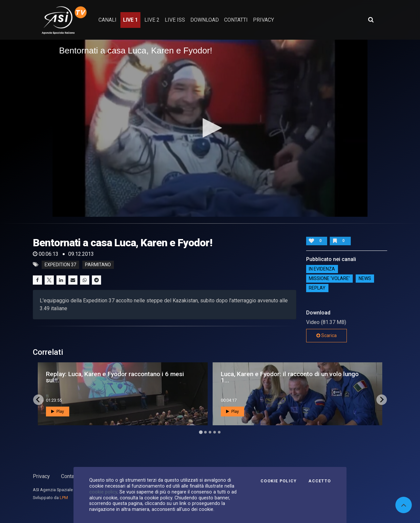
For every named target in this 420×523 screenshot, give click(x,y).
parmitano (98, 265)
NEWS (365, 279)
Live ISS (175, 20)
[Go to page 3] (210, 432)
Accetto (320, 481)
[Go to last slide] (38, 400)
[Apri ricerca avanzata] (371, 20)
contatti (236, 20)
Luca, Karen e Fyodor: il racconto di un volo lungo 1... (290, 377)
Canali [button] (107, 20)
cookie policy (103, 492)
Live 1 (130, 20)
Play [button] (58, 412)
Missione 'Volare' (329, 279)
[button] (210, 128)
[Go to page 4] (215, 432)
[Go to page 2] (205, 432)
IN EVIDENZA (322, 269)
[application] (210, 128)
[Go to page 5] (219, 432)
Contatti (70, 476)
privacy (263, 20)
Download (205, 20)
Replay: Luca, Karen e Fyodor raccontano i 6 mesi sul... (115, 377)
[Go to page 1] (201, 432)
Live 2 (152, 20)
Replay (317, 288)
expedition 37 (60, 265)
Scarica (326, 335)
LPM (64, 498)
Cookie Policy (279, 481)
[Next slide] (382, 400)
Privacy (41, 476)
